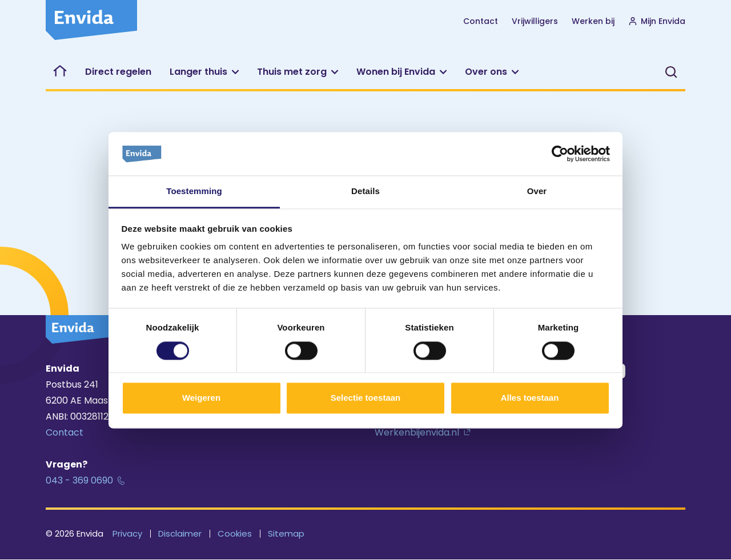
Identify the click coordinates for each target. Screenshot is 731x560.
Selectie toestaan (366, 398)
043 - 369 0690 (79, 480)
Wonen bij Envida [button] (396, 72)
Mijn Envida (657, 21)
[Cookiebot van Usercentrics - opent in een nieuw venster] (560, 154)
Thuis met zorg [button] (292, 72)
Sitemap (286, 533)
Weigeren (201, 398)
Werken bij (593, 21)
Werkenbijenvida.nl (417, 432)
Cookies (235, 533)
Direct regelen (118, 72)
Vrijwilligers (535, 21)
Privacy (127, 533)
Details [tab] (365, 192)
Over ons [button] (486, 72)
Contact (481, 21)
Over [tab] (537, 192)
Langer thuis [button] (198, 72)
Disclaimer (180, 533)
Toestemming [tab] (194, 192)
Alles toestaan (530, 398)
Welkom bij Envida (61, 72)
